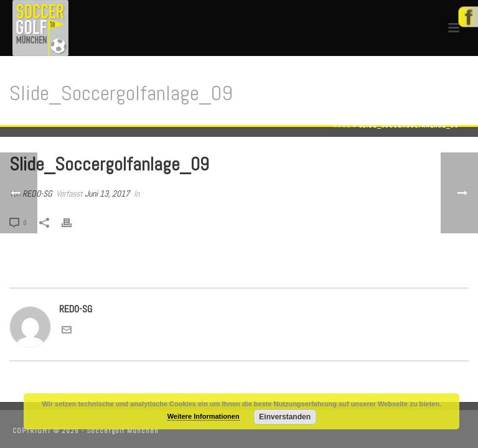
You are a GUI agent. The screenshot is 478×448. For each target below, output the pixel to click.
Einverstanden (285, 417)
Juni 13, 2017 (107, 194)
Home (342, 125)
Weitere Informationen (204, 416)
